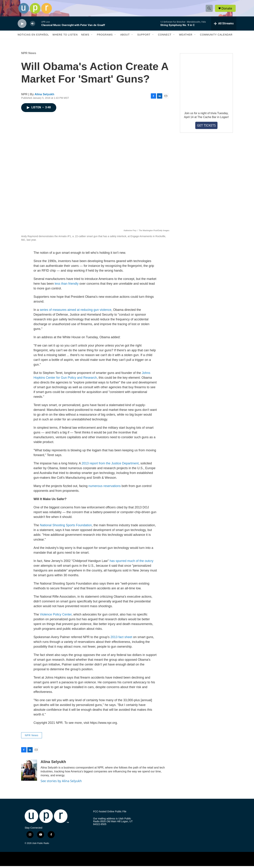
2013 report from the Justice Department (110, 465)
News (85, 37)
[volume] (33, 26)
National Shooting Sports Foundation (66, 527)
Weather (186, 37)
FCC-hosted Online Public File (110, 813)
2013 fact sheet (121, 639)
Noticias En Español (33, 37)
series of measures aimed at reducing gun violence (75, 312)
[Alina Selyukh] (29, 772)
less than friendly (67, 286)
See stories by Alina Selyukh (61, 783)
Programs (105, 37)
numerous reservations (105, 488)
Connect (165, 37)
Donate (227, 9)
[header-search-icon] (210, 9)
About (125, 37)
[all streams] (224, 26)
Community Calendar (216, 37)
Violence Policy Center (56, 616)
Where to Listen (65, 37)
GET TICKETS (206, 127)
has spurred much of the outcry (131, 563)
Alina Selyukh (44, 96)
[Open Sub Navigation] (92, 37)
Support (144, 37)
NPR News (29, 55)
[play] (22, 26)
